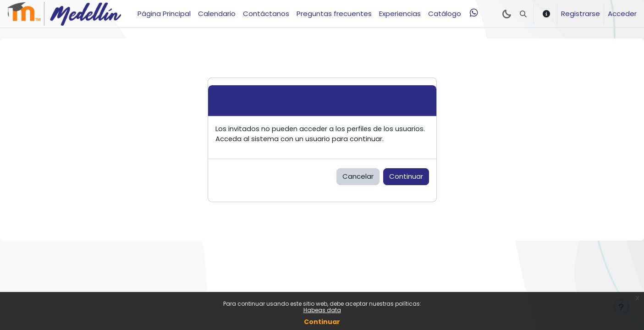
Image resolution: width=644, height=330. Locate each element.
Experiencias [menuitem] (400, 14)
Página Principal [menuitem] (164, 14)
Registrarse (581, 14)
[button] (523, 14)
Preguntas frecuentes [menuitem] (334, 14)
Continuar (322, 322)
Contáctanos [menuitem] (266, 14)
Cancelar (358, 177)
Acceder (622, 14)
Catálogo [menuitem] (445, 14)
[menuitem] (474, 13)
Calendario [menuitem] (217, 14)
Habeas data (322, 310)
